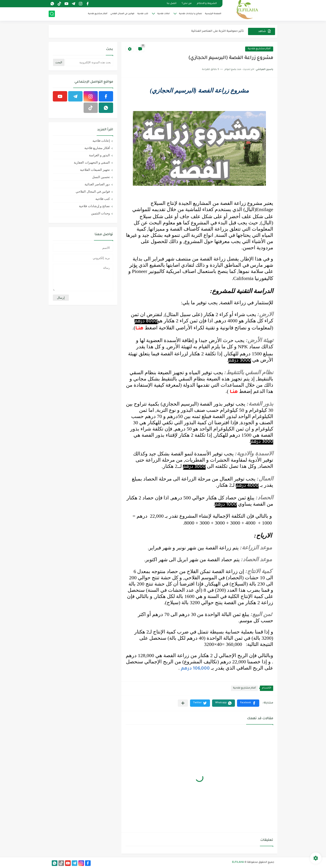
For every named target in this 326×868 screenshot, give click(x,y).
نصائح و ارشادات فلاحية (190, 14)
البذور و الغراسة (99, 155)
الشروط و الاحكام (207, 4)
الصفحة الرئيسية (213, 14)
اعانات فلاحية (164, 14)
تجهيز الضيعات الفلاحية (95, 170)
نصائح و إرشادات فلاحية (94, 206)
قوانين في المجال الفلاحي (122, 14)
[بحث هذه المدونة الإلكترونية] (89, 62)
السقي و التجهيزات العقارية (92, 162)
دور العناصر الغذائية (97, 184)
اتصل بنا (172, 4)
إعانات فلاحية (101, 141)
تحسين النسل (101, 177)
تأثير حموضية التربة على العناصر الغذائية (218, 31)
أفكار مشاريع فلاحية (98, 14)
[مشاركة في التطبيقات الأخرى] (183, 703)
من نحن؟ (187, 4)
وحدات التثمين (100, 213)
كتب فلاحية (143, 14)
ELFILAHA (238, 862)
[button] (248, 703)
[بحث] (52, 14)
